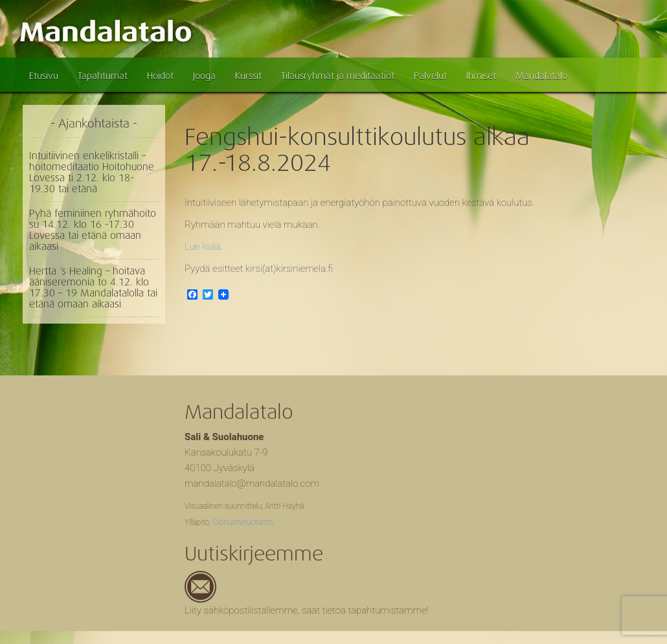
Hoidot (160, 76)
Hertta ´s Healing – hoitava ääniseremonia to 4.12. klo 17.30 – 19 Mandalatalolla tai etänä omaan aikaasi (93, 288)
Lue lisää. (204, 247)
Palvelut (430, 76)
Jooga (204, 76)
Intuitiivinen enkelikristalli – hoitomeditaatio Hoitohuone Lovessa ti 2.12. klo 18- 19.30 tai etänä (92, 172)
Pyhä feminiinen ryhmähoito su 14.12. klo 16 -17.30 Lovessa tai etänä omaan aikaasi (93, 230)
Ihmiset (481, 76)
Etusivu (44, 76)
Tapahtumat (103, 76)
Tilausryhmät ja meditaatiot (338, 76)
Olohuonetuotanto (243, 522)
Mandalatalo (541, 76)
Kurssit (248, 76)
